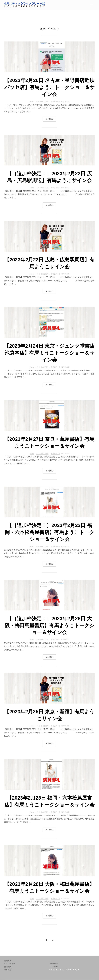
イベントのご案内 (42, 102)
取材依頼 (8, 970)
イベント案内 (10, 964)
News (32, 102)
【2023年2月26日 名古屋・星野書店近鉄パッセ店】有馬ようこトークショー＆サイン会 (50, 87)
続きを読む (51, 119)
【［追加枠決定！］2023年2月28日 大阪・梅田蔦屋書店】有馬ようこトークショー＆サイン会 (49, 625)
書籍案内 (8, 961)
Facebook (54, 964)
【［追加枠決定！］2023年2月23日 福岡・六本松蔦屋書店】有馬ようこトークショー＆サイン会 (50, 532)
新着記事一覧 (55, 102)
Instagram (54, 967)
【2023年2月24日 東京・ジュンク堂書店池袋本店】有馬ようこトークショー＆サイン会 (49, 353)
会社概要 (8, 967)
